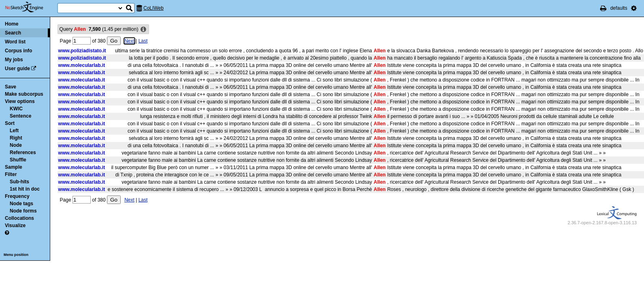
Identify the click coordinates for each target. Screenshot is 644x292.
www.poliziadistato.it (82, 51)
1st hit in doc (25, 189)
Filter (11, 174)
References (23, 152)
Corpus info (18, 51)
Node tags (21, 204)
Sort (10, 123)
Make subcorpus (24, 94)
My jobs (14, 60)
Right (16, 138)
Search (13, 33)
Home (12, 24)
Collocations (19, 218)
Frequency (17, 196)
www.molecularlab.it (82, 65)
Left (14, 131)
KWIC (16, 109)
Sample (14, 167)
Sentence (20, 116)
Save (11, 87)
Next (129, 41)
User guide (17, 69)
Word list (15, 42)
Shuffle (18, 160)
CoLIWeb (154, 8)
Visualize (15, 225)
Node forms (23, 211)
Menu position (16, 255)
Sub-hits (19, 182)
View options (20, 101)
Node (16, 145)
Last (143, 41)
